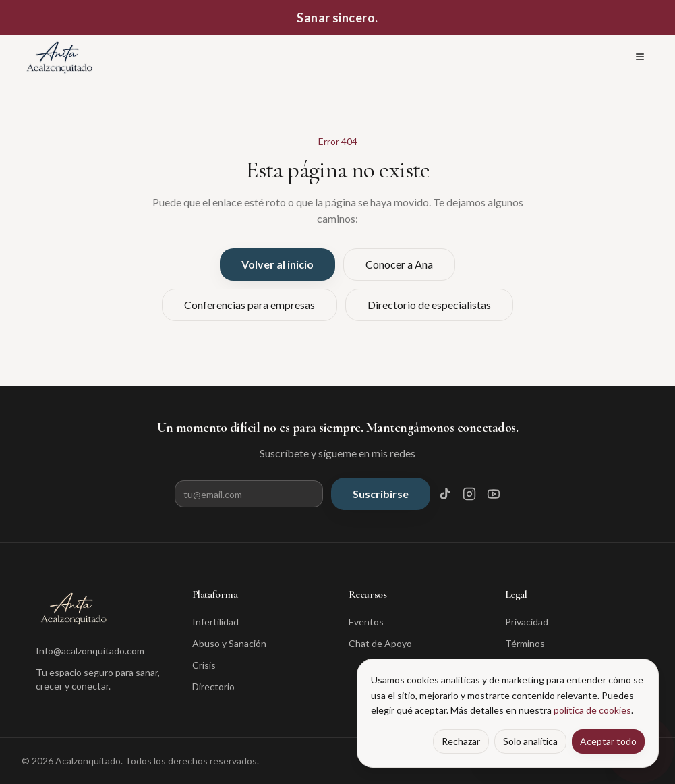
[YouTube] (494, 494)
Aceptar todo (608, 741)
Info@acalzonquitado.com (90, 651)
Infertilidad (215, 622)
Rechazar (461, 741)
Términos (525, 643)
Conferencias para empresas (250, 305)
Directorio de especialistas (429, 305)
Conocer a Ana (399, 264)
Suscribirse (381, 494)
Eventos (366, 622)
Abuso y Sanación (229, 643)
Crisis (204, 665)
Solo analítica (530, 741)
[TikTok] (445, 494)
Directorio (213, 687)
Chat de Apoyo (380, 643)
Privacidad (527, 622)
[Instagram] (469, 494)
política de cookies (592, 710)
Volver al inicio (277, 264)
